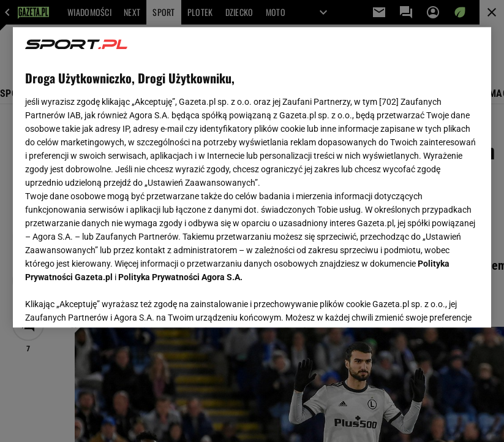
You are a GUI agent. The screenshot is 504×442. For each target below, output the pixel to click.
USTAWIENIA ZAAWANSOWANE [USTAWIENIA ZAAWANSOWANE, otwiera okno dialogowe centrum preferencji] (105, 303)
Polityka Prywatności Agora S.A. (180, 273)
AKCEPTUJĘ (438, 303)
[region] (252, 177)
